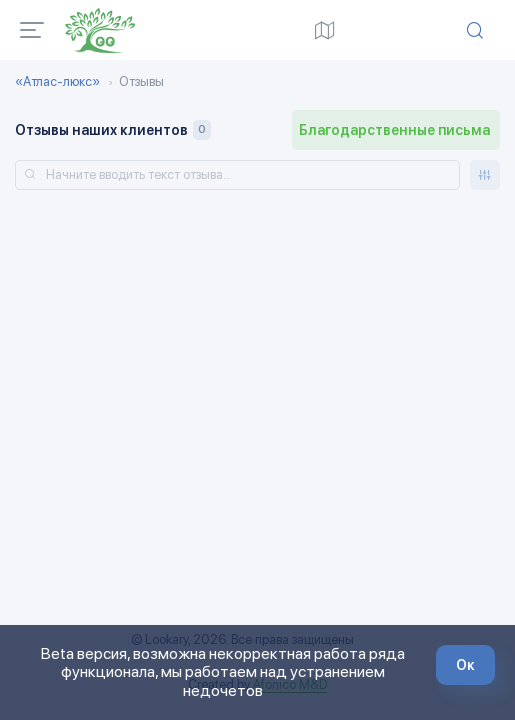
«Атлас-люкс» (57, 82)
